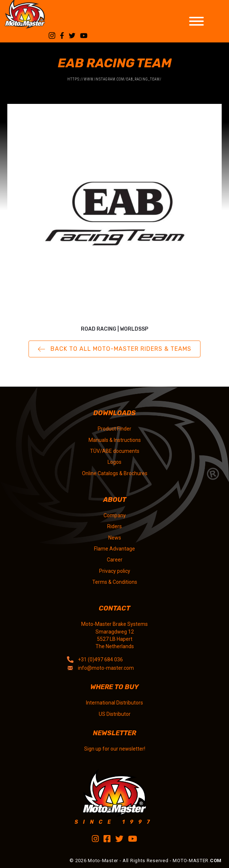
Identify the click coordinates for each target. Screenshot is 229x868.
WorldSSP (134, 329)
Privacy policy (115, 571)
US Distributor (115, 714)
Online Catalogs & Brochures (115, 473)
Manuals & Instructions (115, 440)
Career (115, 560)
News (115, 538)
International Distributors (114, 703)
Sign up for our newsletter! (115, 749)
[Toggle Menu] (196, 21)
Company (115, 515)
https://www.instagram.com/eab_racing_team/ (114, 79)
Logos (114, 462)
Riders (114, 526)
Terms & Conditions (115, 582)
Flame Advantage (114, 549)
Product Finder (114, 429)
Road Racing (99, 329)
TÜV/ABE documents (115, 451)
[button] (114, 349)
